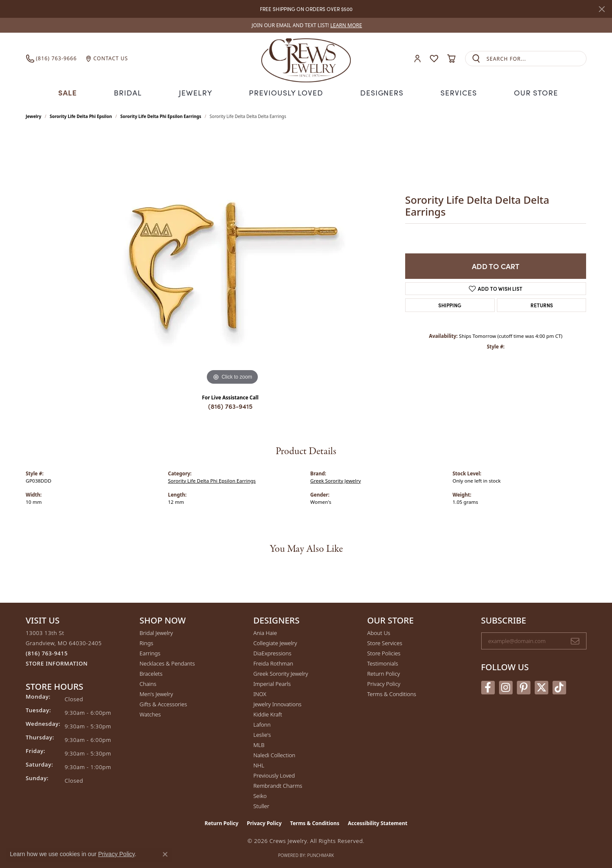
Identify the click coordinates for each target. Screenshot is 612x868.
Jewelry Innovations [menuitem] (278, 703)
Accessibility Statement (378, 822)
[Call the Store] (47, 652)
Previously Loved (286, 92)
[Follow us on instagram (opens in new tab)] (506, 686)
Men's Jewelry (157, 693)
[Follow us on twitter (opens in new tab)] (541, 686)
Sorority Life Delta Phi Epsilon (81, 115)
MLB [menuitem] (259, 744)
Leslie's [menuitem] (262, 734)
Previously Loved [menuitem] (274, 775)
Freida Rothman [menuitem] (274, 663)
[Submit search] (476, 59)
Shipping (450, 304)
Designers (379, 92)
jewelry (34, 115)
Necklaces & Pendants (167, 663)
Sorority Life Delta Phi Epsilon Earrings (161, 115)
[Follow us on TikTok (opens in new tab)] (559, 686)
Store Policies (384, 652)
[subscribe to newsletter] (575, 640)
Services (455, 92)
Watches (150, 714)
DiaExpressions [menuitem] (272, 652)
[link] (306, 25)
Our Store (532, 92)
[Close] (602, 9)
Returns (542, 304)
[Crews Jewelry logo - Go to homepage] (306, 59)
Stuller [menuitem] (262, 805)
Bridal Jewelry (157, 632)
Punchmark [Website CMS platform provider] (321, 854)
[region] (232, 259)
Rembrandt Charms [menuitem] (278, 785)
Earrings (150, 652)
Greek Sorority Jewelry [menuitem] (281, 673)
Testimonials (383, 663)
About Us (379, 632)
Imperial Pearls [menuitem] (272, 683)
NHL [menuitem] (259, 764)
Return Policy (384, 673)
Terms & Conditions (392, 693)
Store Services (385, 642)
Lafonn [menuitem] (262, 724)
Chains (148, 683)
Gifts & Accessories (164, 703)
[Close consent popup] (165, 854)
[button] (417, 59)
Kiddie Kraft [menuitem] (268, 714)
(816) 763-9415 (230, 405)
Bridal (131, 92)
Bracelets (151, 673)
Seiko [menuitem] (260, 795)
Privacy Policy (384, 683)
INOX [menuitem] (260, 693)
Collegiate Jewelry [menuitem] (275, 642)
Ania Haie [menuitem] (265, 632)
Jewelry (198, 92)
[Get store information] (57, 663)
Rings (147, 642)
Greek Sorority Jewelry (336, 479)
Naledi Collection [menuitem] (275, 754)
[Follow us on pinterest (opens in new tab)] (524, 686)
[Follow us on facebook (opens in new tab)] (488, 686)
